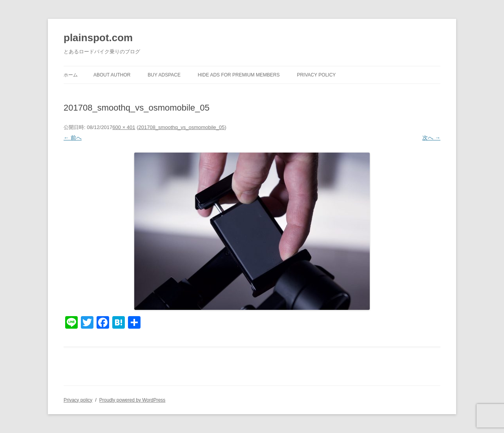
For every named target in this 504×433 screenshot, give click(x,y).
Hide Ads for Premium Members (239, 75)
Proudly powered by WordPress (132, 400)
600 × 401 (124, 127)
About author (112, 75)
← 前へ (73, 138)
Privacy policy (316, 75)
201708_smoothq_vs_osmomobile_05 (181, 127)
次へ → (431, 138)
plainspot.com (98, 38)
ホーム (71, 75)
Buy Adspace (164, 75)
